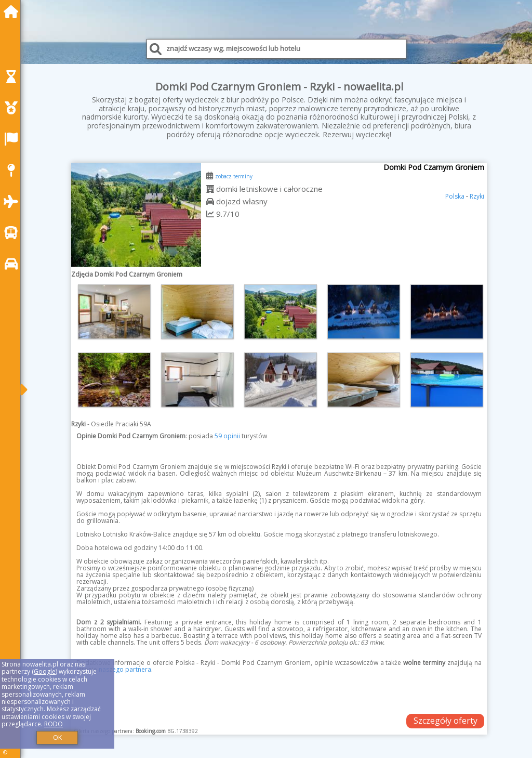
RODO (54, 724)
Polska (455, 196)
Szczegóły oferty (445, 721)
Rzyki (477, 196)
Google (45, 671)
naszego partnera (125, 669)
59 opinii (227, 436)
